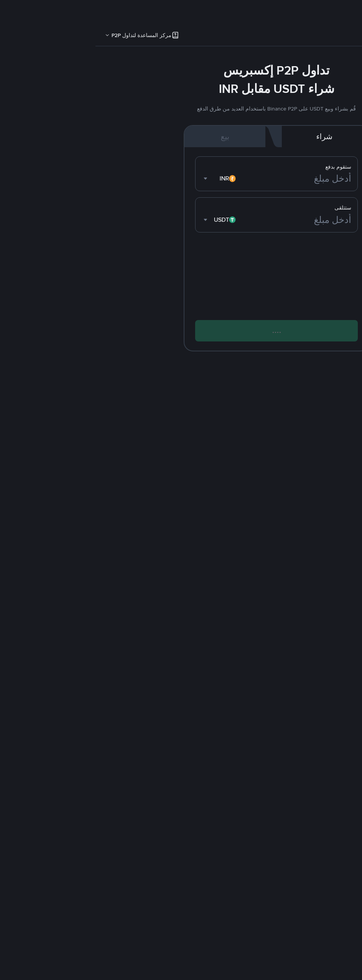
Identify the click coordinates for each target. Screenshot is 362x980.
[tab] (341, 37)
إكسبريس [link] (341, 37)
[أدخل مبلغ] (201, 179)
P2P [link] (314, 37)
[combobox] (125, 179)
